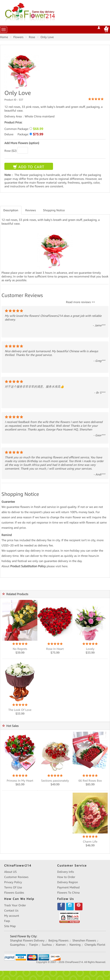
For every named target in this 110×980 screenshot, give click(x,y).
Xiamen (61, 945)
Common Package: (24, 129)
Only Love (47, 37)
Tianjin (34, 945)
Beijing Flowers (58, 940)
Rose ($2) (10, 151)
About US (10, 872)
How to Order (66, 877)
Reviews (31, 210)
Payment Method (68, 887)
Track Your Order (15, 905)
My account (12, 916)
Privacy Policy (13, 882)
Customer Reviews (16, 877)
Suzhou (47, 945)
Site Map (10, 926)
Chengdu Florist (95, 945)
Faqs (7, 921)
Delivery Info (66, 872)
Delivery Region (68, 882)
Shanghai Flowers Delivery (27, 940)
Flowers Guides (14, 893)
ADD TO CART (29, 167)
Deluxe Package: (24, 134)
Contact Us (11, 910)
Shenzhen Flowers (84, 940)
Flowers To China (68, 893)
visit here (61, 566)
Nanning (75, 945)
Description (11, 210)
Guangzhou (18, 945)
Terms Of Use (13, 887)
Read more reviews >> (80, 302)
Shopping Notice (54, 210)
